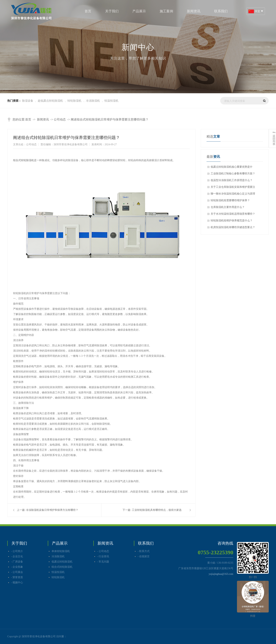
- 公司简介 (17, 551)
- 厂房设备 (17, 562)
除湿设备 (28, 101)
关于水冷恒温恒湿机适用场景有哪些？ (233, 214)
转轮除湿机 (74, 101)
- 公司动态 (103, 551)
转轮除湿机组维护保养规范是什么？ (232, 221)
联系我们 (221, 11)
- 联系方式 (144, 551)
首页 (88, 11)
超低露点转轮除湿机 (50, 101)
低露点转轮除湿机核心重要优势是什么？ (232, 168)
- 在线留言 (144, 556)
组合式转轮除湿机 (24, 160)
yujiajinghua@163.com (221, 574)
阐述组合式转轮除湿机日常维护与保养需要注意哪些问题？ (110, 119)
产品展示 (139, 11)
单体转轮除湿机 (61, 551)
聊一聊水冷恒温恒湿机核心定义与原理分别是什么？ (233, 195)
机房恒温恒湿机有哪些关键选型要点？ (233, 227)
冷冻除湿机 (93, 101)
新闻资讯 (194, 11)
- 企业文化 (17, 556)
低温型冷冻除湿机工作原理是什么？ (232, 180)
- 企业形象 (17, 567)
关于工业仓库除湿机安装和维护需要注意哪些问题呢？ (233, 188)
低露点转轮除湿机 (62, 562)
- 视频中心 (17, 583)
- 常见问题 (103, 562)
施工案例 (166, 11)
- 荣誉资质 (17, 577)
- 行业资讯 (103, 556)
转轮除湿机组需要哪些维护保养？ (230, 200)
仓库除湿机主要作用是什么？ (228, 207)
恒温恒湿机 (111, 101)
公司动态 (60, 119)
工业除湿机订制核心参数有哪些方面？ (233, 174)
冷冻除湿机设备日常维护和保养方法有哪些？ (52, 510)
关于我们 (112, 11)
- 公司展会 (17, 572)
